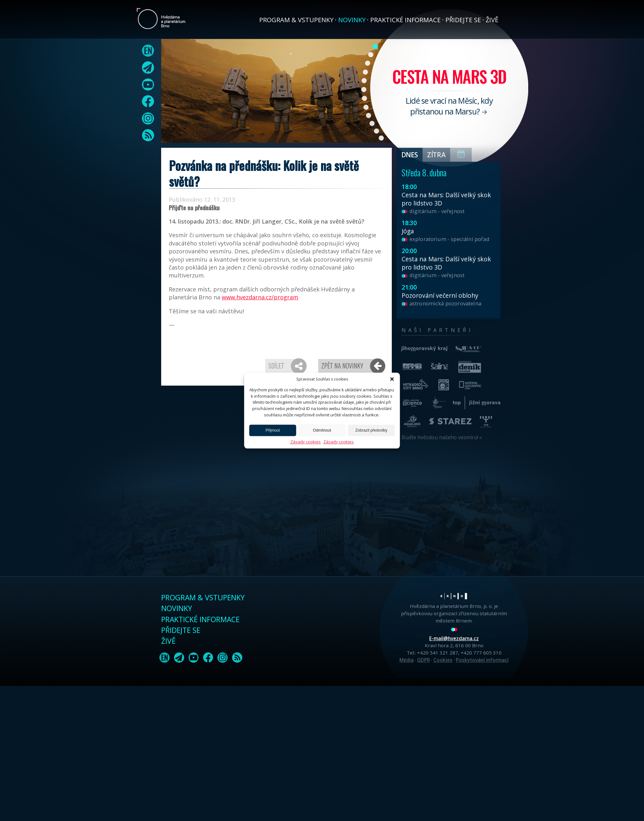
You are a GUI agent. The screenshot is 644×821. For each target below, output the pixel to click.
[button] (392, 379)
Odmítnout (322, 430)
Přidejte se (463, 20)
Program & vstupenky (296, 20)
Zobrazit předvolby (371, 430)
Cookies (443, 660)
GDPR (424, 660)
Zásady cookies (306, 442)
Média (407, 660)
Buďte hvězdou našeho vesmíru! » (442, 437)
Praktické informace (405, 20)
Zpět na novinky (342, 366)
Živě (492, 20)
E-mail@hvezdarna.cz (454, 638)
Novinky (352, 20)
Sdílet (276, 366)
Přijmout (273, 430)
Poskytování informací (482, 660)
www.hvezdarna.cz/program (260, 297)
